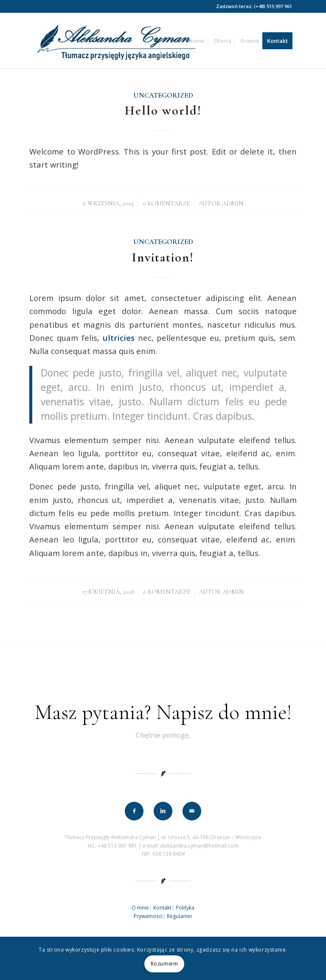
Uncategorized (163, 95)
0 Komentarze (166, 203)
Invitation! (163, 257)
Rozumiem (164, 964)
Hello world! (163, 111)
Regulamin (179, 916)
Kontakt (162, 908)
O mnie (140, 908)
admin (233, 203)
